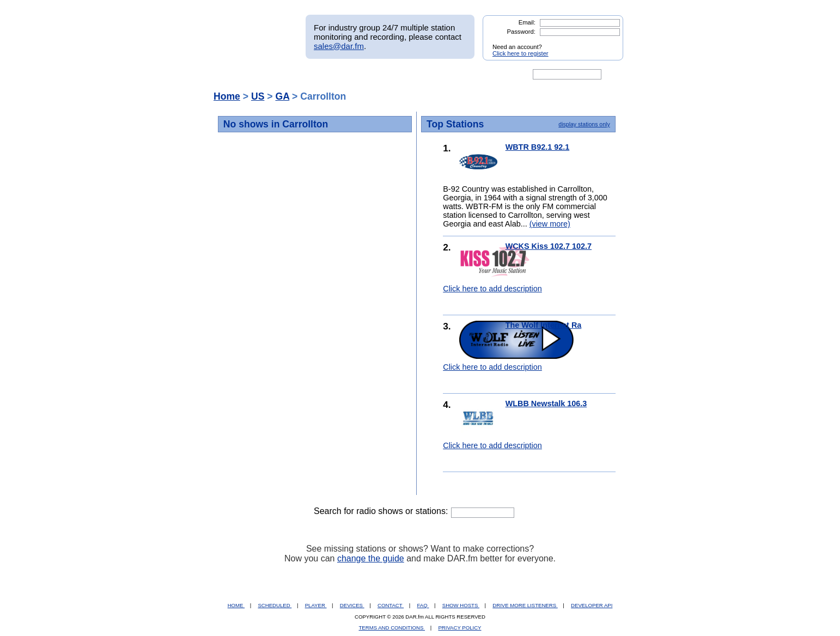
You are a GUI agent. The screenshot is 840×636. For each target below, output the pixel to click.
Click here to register (521, 53)
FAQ (423, 605)
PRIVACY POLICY (459, 628)
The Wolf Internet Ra (544, 325)
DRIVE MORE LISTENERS (525, 605)
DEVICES (352, 605)
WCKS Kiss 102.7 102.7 (549, 246)
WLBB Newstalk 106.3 (546, 403)
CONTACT (391, 605)
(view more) (550, 224)
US (258, 96)
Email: (527, 22)
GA (282, 96)
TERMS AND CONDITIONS (392, 628)
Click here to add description (492, 289)
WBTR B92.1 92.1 (538, 147)
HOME (236, 605)
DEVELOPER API (592, 605)
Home (227, 96)
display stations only (584, 124)
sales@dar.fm (339, 46)
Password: (521, 32)
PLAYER (316, 605)
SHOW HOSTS (461, 605)
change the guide (371, 558)
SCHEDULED (275, 605)
